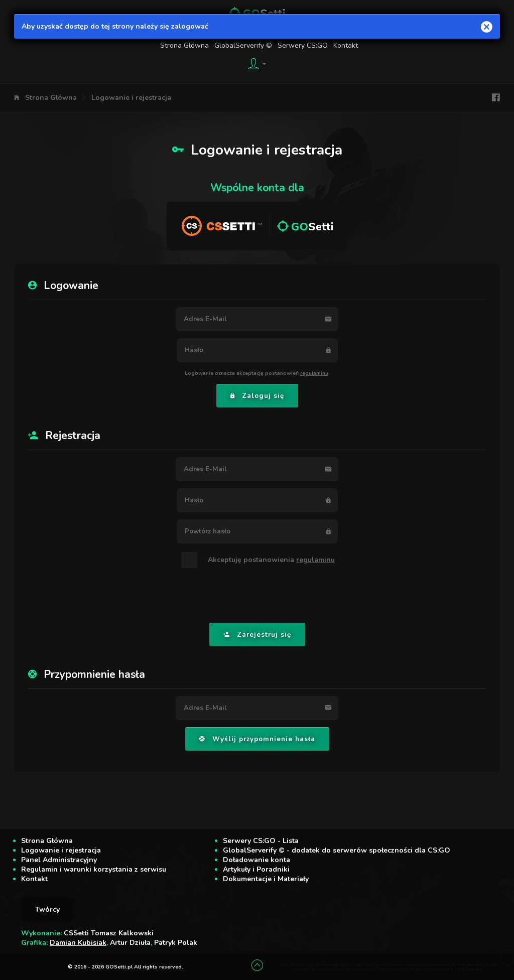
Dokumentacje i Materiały (266, 879)
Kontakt (34, 879)
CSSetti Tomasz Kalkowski (109, 933)
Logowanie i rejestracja (131, 98)
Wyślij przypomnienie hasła (257, 739)
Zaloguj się (257, 396)
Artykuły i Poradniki (256, 869)
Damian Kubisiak (78, 943)
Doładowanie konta (256, 860)
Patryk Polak (176, 943)
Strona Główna (51, 98)
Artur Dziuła (130, 943)
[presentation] (257, 596)
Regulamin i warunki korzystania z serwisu (94, 869)
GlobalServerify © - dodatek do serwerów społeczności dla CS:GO (337, 850)
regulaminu (314, 373)
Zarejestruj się (257, 635)
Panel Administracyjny (59, 860)
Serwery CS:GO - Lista (261, 841)
